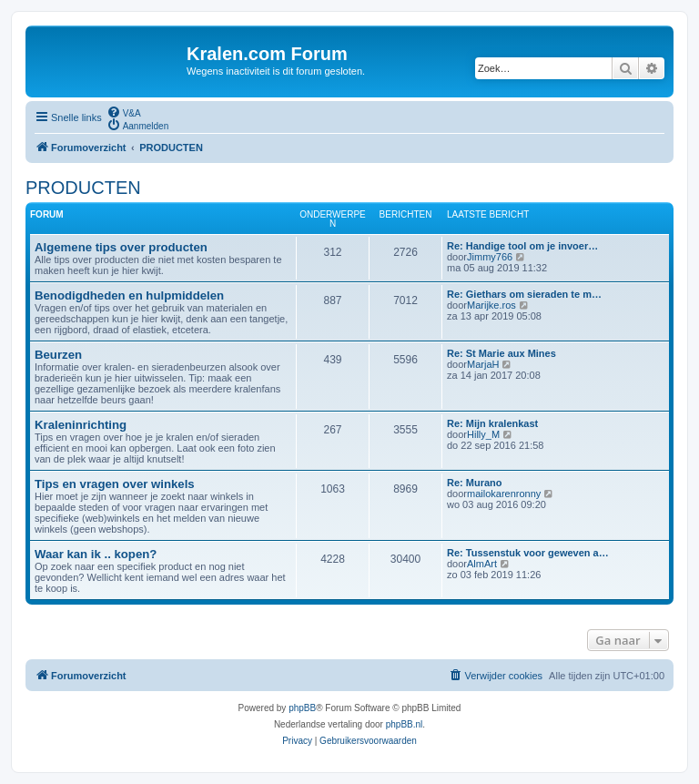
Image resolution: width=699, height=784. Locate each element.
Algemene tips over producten (121, 247)
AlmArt (482, 564)
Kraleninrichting (81, 425)
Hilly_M (483, 434)
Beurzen (58, 355)
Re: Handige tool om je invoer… (522, 246)
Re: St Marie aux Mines (501, 353)
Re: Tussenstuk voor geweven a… (528, 553)
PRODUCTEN (83, 188)
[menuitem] (124, 112)
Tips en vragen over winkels (115, 484)
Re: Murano (475, 483)
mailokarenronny (504, 494)
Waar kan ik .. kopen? (96, 554)
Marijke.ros (491, 305)
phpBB (302, 708)
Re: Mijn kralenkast (492, 423)
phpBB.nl (405, 724)
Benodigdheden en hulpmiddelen (129, 295)
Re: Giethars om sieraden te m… (524, 294)
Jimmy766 (490, 257)
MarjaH (483, 364)
